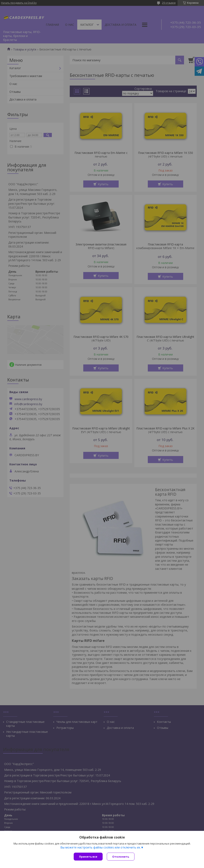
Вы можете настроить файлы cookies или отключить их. (101, 847)
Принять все (88, 857)
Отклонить (121, 857)
